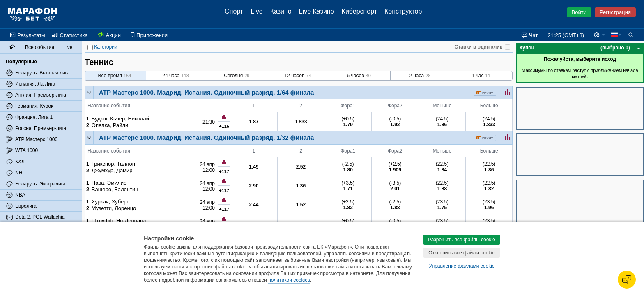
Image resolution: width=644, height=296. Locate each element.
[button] (599, 35)
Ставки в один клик (478, 47)
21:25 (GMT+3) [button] (566, 35)
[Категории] (90, 47)
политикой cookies (289, 280)
